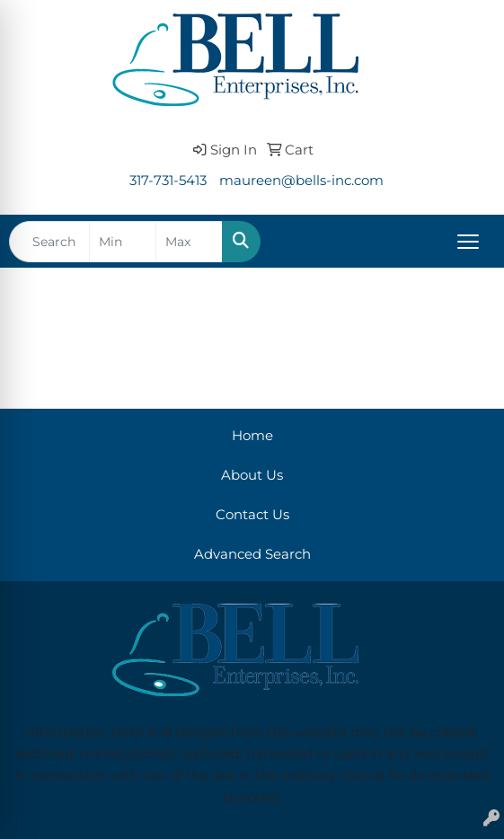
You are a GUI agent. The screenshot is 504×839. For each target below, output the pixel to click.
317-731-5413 (168, 181)
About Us (252, 475)
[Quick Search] (49, 242)
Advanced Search (252, 554)
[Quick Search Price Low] (123, 242)
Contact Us (252, 515)
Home (252, 436)
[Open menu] (468, 242)
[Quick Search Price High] (189, 242)
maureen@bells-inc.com (301, 181)
